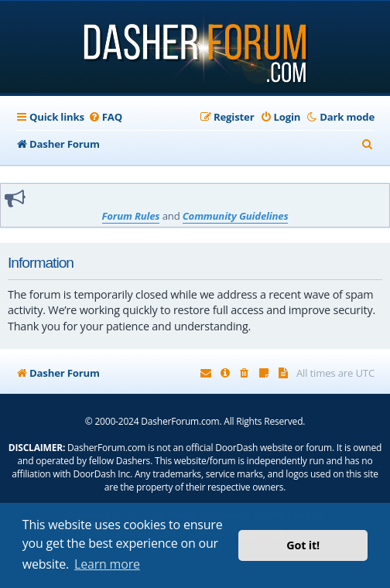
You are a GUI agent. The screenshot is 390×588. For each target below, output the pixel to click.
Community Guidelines (236, 216)
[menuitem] (105, 117)
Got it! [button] (303, 545)
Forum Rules (131, 216)
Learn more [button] (107, 564)
